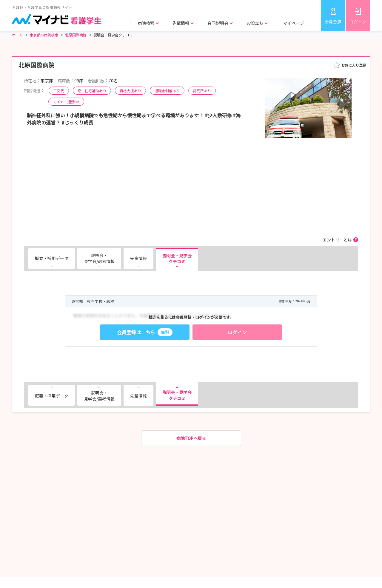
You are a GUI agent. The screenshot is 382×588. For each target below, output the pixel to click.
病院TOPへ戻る (191, 438)
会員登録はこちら (145, 332)
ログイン (358, 22)
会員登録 (333, 22)
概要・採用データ (52, 258)
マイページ (294, 23)
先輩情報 (138, 258)
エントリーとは (337, 240)
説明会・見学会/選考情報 (99, 258)
